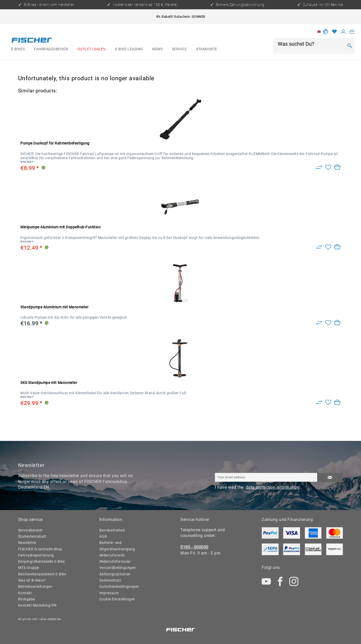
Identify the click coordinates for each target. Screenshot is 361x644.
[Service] (179, 49)
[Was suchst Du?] (310, 44)
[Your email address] (266, 477)
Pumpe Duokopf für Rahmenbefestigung (55, 143)
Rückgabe (27, 599)
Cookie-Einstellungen (117, 599)
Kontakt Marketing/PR (37, 605)
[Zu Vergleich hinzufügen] (319, 168)
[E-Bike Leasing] (129, 49)
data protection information (273, 487)
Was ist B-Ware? (32, 580)
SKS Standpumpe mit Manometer (49, 383)
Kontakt (25, 593)
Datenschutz (110, 580)
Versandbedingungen (118, 568)
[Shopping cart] (352, 32)
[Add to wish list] (328, 168)
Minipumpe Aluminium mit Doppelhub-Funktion (61, 227)
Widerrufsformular (115, 561)
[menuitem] (18, 49)
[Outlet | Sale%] (92, 49)
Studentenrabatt (32, 536)
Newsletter (27, 543)
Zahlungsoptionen (115, 574)
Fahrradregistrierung (36, 555)
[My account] (343, 32)
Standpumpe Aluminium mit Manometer (54, 307)
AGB (103, 536)
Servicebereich (30, 530)
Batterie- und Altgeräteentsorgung (117, 546)
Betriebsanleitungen (35, 586)
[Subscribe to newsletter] (330, 478)
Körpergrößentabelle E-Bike (41, 561)
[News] (157, 49)
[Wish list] (335, 32)
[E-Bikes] (18, 49)
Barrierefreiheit (112, 530)
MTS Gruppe (29, 568)
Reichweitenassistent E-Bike (42, 574)
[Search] (350, 46)
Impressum (109, 593)
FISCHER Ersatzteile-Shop (40, 549)
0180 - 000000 (194, 547)
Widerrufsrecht (112, 555)
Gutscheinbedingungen (119, 586)
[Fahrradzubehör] (51, 49)
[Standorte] (207, 49)
